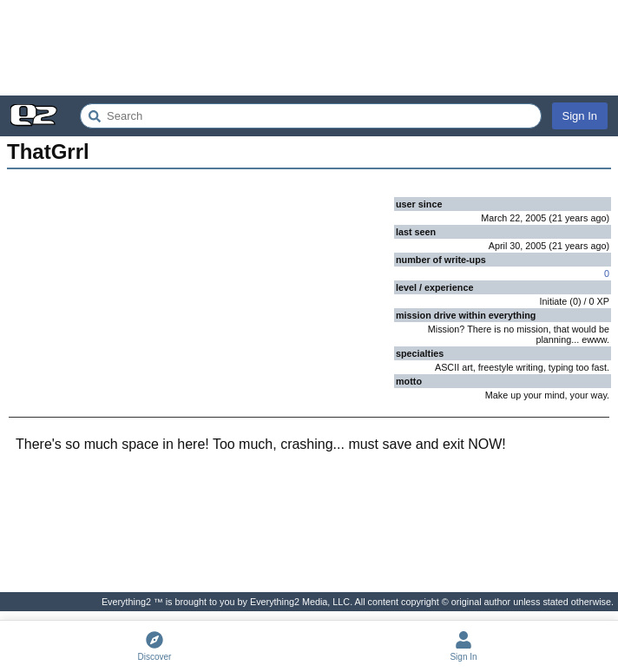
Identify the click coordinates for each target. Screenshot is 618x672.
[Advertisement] (309, 48)
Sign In (580, 116)
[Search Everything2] (311, 116)
